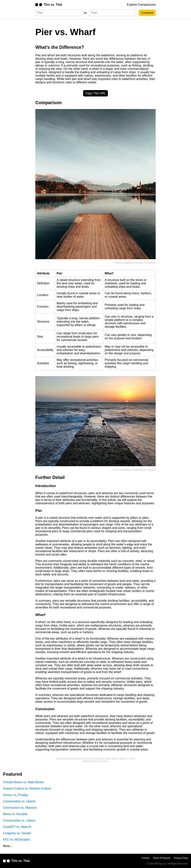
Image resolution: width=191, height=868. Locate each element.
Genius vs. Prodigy (16, 795)
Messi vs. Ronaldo (15, 814)
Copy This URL (95, 93)
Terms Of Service (162, 858)
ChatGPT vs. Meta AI (17, 827)
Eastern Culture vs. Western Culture (27, 789)
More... (8, 846)
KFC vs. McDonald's (17, 840)
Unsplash (151, 263)
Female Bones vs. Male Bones (23, 782)
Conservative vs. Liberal (19, 801)
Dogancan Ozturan (133, 263)
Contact (145, 858)
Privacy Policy (181, 858)
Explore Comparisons (141, 5)
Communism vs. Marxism (20, 808)
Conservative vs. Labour (19, 820)
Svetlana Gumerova (133, 470)
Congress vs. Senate (17, 833)
